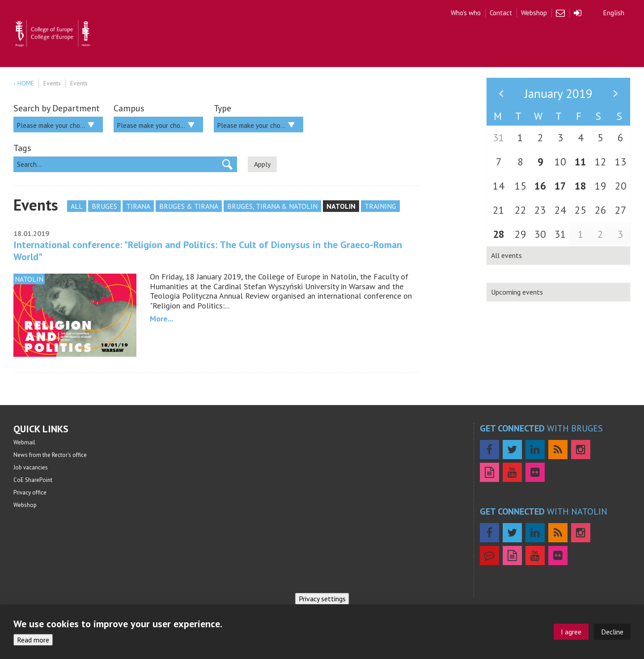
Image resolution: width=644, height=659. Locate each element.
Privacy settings (322, 599)
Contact (501, 13)
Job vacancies (31, 467)
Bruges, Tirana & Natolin (272, 206)
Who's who (466, 13)
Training (380, 206)
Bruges (104, 206)
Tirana (138, 206)
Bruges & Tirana (189, 206)
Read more (33, 640)
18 (580, 186)
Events (52, 83)
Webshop (534, 13)
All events (506, 255)
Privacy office (30, 492)
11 (580, 162)
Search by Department (57, 108)
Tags (22, 148)
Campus (129, 108)
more (159, 319)
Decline (612, 632)
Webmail (560, 13)
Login (578, 13)
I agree (571, 632)
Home (26, 83)
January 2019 (559, 93)
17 (560, 186)
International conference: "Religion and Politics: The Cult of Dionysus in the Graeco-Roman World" (208, 250)
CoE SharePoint (33, 480)
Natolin (341, 206)
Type (222, 108)
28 (499, 234)
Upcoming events (517, 292)
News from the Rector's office (50, 455)
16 (540, 186)
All (77, 206)
